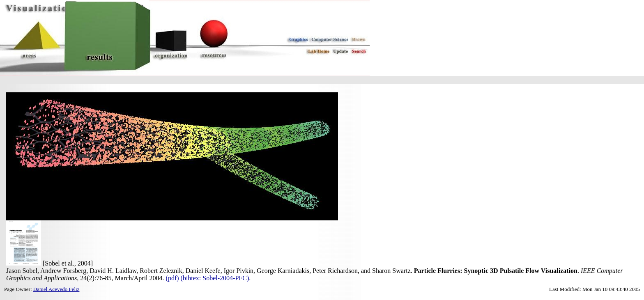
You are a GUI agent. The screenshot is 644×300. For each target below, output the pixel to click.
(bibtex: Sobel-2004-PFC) (215, 278)
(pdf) (172, 278)
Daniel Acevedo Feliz (56, 289)
